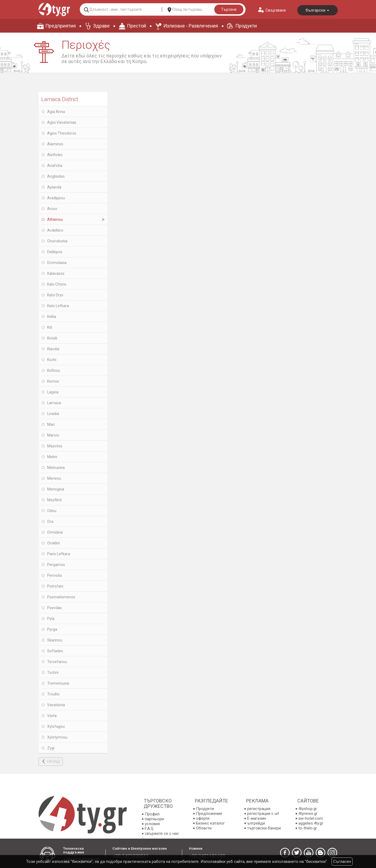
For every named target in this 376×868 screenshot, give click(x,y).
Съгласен (342, 862)
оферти (203, 818)
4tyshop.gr (308, 809)
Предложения (209, 814)
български (317, 10)
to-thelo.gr (308, 828)
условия (152, 824)
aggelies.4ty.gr (311, 823)
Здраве (101, 26)
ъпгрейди (256, 823)
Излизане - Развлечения (191, 26)
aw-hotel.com (311, 818)
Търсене (229, 9)
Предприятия (61, 26)
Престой (137, 26)
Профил (152, 814)
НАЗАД (53, 761)
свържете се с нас (162, 833)
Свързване (276, 10)
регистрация (259, 809)
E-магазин (257, 818)
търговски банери (264, 828)
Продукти (246, 26)
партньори (154, 819)
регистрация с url (263, 814)
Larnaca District (60, 99)
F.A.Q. (149, 829)
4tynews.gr (308, 814)
